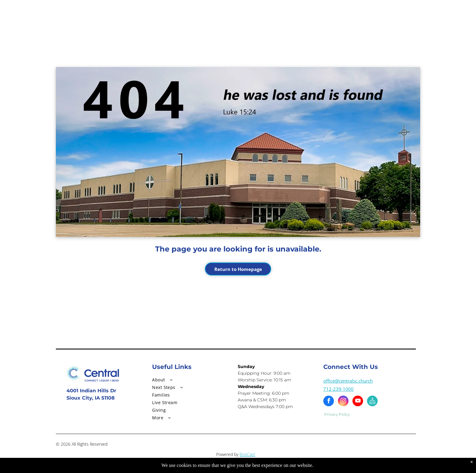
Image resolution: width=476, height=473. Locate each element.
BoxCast (247, 454)
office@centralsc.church (348, 381)
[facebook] (329, 402)
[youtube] (358, 402)
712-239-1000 (338, 389)
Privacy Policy (337, 414)
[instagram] (343, 402)
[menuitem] (190, 380)
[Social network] (372, 402)
